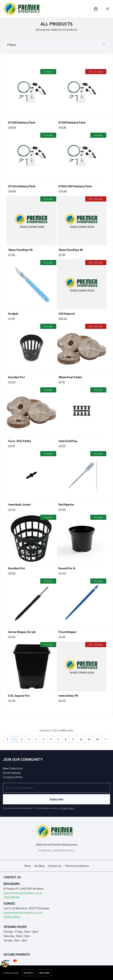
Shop (27, 866)
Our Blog (39, 866)
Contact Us (55, 866)
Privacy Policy (68, 808)
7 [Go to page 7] (58, 739)
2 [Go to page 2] (21, 739)
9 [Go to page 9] (73, 739)
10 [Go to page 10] (81, 739)
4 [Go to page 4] (36, 739)
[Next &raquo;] (106, 739)
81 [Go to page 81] (89, 739)
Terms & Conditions (77, 866)
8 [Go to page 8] (66, 739)
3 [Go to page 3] (29, 739)
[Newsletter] (56, 788)
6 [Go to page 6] (51, 739)
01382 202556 (12, 917)
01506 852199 (12, 897)
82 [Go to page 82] (98, 739)
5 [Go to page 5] (44, 739)
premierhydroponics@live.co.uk (23, 893)
